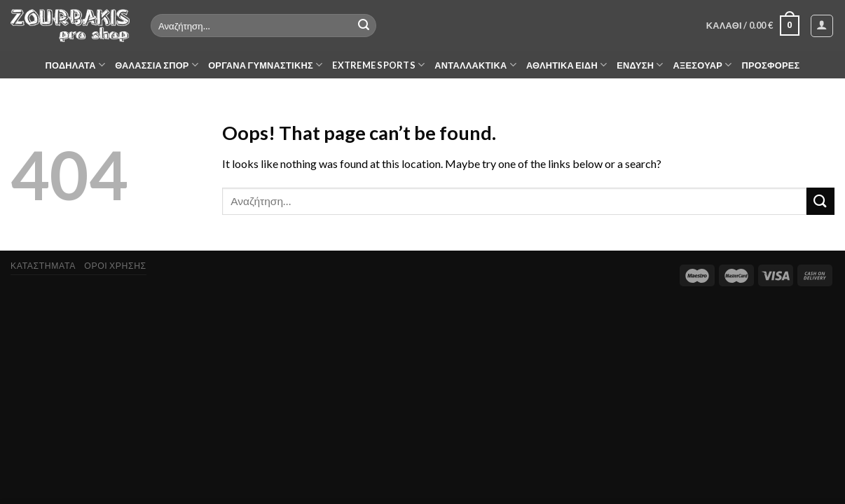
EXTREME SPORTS (378, 65)
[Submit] (364, 26)
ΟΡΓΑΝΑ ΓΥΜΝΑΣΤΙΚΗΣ (265, 65)
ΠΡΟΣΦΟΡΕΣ (771, 65)
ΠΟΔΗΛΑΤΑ (76, 65)
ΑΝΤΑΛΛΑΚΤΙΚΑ (475, 65)
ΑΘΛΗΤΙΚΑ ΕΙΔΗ (566, 65)
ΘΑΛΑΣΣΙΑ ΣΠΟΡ (157, 65)
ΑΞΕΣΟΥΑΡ (703, 65)
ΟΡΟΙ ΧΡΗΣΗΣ (115, 266)
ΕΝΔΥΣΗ (640, 65)
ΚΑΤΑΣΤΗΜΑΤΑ (43, 266)
